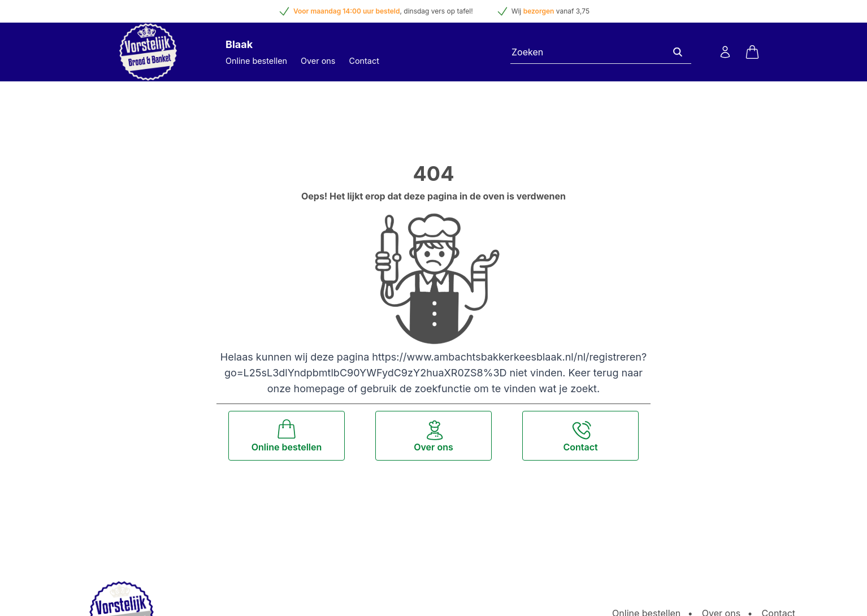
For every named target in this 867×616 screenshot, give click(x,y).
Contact (364, 61)
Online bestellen (256, 61)
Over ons (318, 61)
